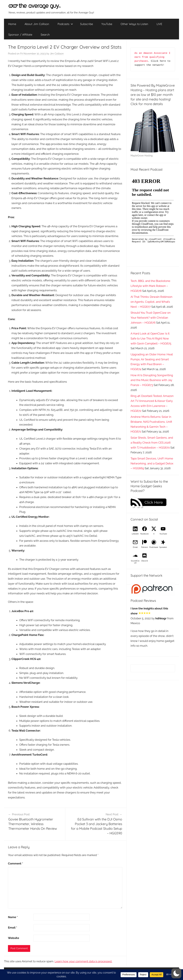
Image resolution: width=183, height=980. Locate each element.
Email (13, 928)
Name (13, 917)
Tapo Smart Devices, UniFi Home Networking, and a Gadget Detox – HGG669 (152, 463)
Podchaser (154, 547)
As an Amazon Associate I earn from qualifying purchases (153, 57)
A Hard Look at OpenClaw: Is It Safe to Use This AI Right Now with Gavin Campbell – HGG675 (151, 338)
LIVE (159, 24)
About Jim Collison (37, 24)
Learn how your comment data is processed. (83, 961)
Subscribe (87, 24)
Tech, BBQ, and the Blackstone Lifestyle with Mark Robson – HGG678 (150, 286)
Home (12, 24)
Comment (16, 863)
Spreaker (163, 547)
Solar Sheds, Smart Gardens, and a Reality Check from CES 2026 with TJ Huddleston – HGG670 (152, 443)
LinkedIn (135, 534)
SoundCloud (135, 562)
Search (45, 35)
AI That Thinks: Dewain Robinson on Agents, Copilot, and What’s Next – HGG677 (151, 302)
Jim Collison (57, 54)
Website (14, 938)
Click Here (154, 502)
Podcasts (65, 24)
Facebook (145, 534)
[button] (176, 973)
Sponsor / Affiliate (20, 35)
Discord (145, 561)
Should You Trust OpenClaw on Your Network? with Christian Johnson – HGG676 (151, 318)
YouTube (107, 24)
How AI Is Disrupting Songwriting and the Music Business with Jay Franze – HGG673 (152, 380)
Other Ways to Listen (134, 24)
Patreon (145, 547)
